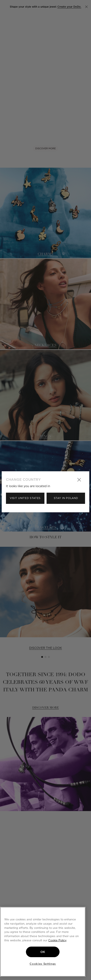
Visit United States (25, 498)
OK (43, 952)
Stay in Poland (66, 498)
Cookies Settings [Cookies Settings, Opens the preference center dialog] (43, 964)
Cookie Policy (57, 940)
